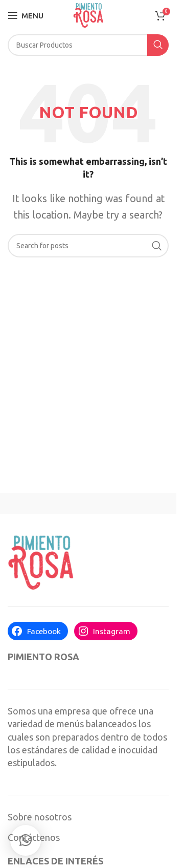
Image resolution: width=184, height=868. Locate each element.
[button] (26, 840)
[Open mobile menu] (26, 15)
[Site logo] (88, 14)
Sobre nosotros (40, 817)
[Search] (88, 45)
